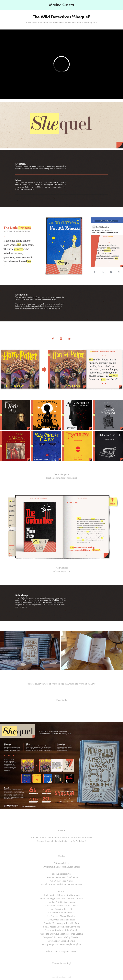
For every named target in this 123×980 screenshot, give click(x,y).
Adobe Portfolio (66, 977)
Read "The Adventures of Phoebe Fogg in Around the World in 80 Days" (62, 684)
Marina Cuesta (61, 5)
